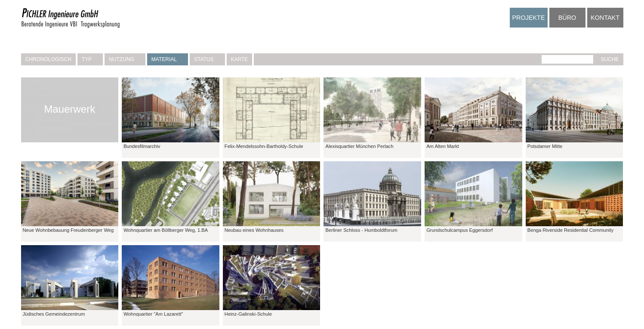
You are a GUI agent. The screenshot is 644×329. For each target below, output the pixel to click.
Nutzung (125, 59)
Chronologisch (48, 59)
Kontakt (605, 18)
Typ (90, 59)
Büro (567, 18)
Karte (240, 59)
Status (207, 59)
